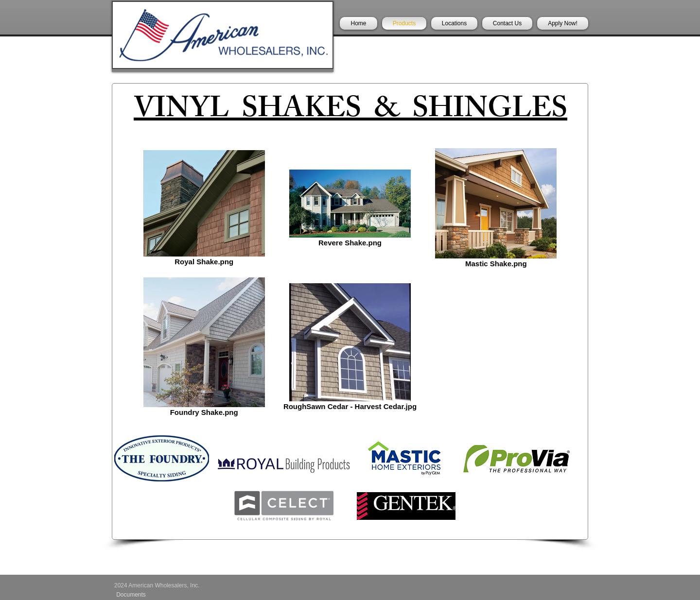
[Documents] (131, 594)
